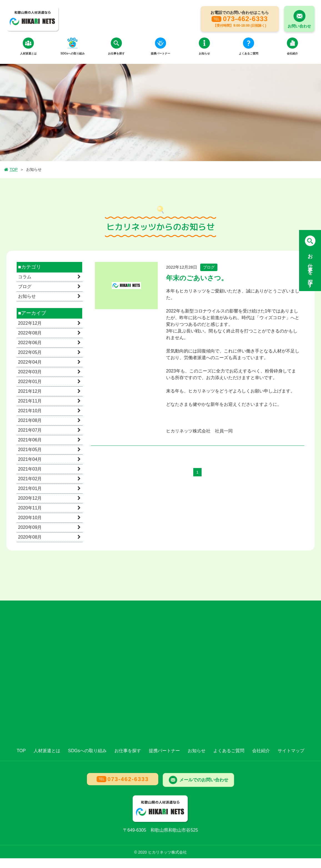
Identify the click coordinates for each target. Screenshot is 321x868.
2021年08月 (30, 421)
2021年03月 (30, 469)
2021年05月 (30, 450)
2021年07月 (30, 430)
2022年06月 (30, 343)
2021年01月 (30, 489)
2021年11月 (30, 401)
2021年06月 (30, 440)
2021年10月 (30, 411)
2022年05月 (30, 353)
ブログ (25, 287)
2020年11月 (30, 508)
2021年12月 (30, 392)
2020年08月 (30, 537)
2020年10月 (30, 518)
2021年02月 (30, 479)
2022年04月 (30, 362)
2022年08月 (30, 333)
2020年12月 (30, 498)
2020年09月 (30, 528)
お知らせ (27, 297)
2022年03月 (30, 372)
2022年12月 (30, 323)
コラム (25, 277)
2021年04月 (30, 460)
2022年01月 (30, 382)
